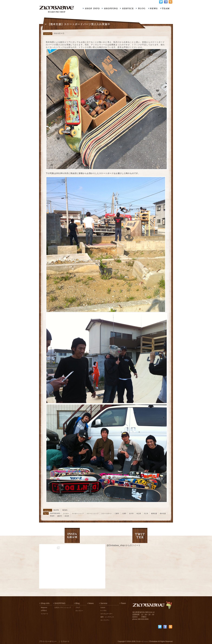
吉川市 (131, 513)
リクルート (45, 614)
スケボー (66, 513)
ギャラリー (79, 611)
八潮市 (124, 513)
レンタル (103, 610)
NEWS (65, 510)
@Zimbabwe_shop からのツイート (124, 545)
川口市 (146, 513)
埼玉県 (139, 513)
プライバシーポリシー (48, 641)
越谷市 (60, 516)
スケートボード (106, 513)
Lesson (103, 607)
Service (103, 603)
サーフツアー (105, 620)
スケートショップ (92, 513)
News (90, 603)
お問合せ (44, 610)
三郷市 (117, 513)
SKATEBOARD (55, 513)
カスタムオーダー (106, 614)
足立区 (67, 516)
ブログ (78, 607)
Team (123, 603)
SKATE (56, 510)
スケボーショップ (78, 513)
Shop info (44, 603)
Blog (77, 603)
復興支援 (154, 513)
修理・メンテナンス (107, 617)
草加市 (52, 516)
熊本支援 (163, 513)
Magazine (44, 607)
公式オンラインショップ (63, 607)
